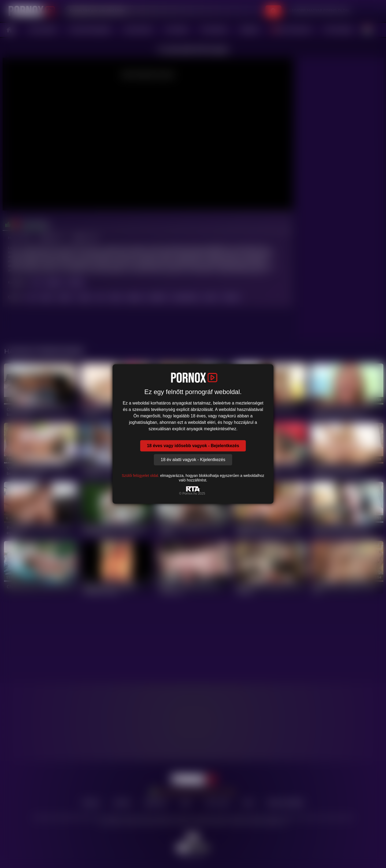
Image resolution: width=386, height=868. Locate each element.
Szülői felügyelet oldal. (140, 476)
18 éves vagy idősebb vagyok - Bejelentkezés (193, 446)
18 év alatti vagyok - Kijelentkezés (193, 460)
